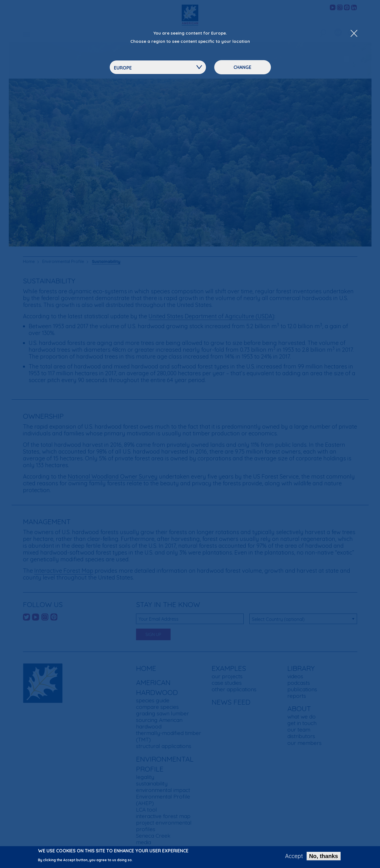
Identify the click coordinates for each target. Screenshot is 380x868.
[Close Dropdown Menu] (354, 34)
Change (242, 67)
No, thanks (324, 856)
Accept (294, 856)
